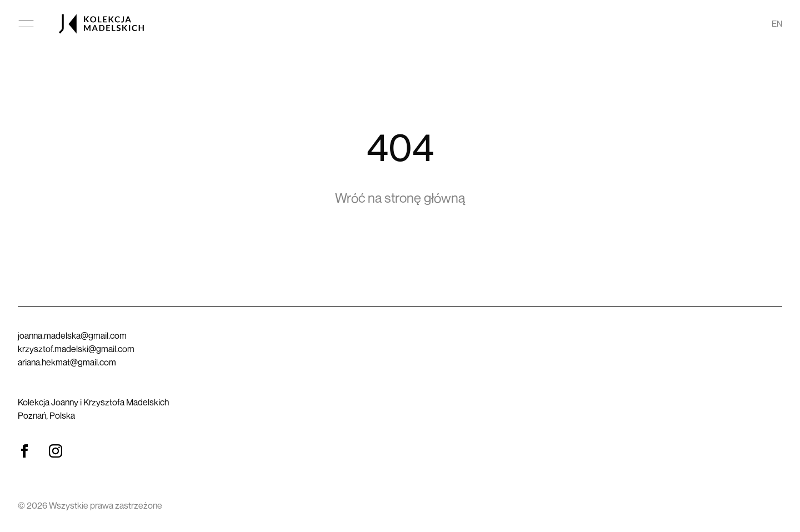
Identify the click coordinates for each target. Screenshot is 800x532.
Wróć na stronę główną (400, 198)
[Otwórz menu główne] (26, 24)
